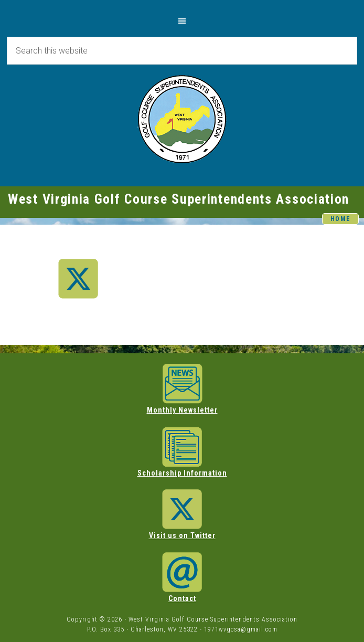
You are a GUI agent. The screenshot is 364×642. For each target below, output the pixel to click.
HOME (341, 219)
